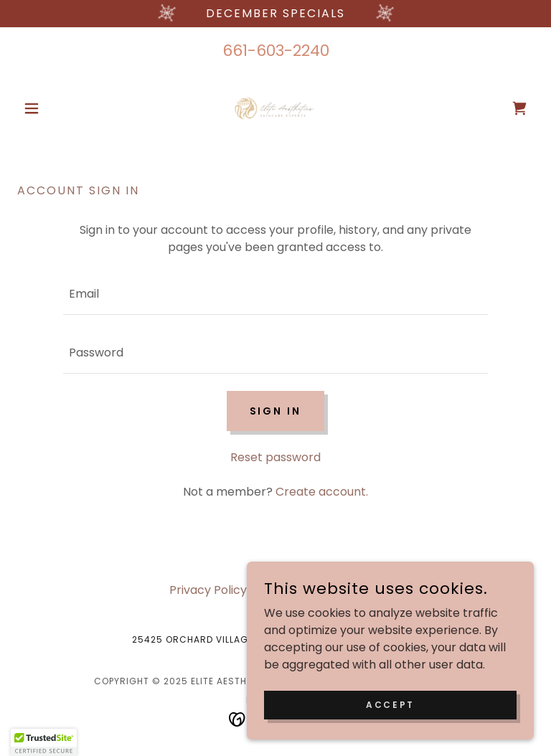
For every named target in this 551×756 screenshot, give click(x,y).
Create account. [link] (322, 492)
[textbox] (275, 294)
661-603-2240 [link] (276, 51)
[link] (275, 108)
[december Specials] (275, 14)
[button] (56, 108)
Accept (390, 704)
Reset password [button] (275, 457)
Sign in (276, 411)
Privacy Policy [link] (208, 590)
